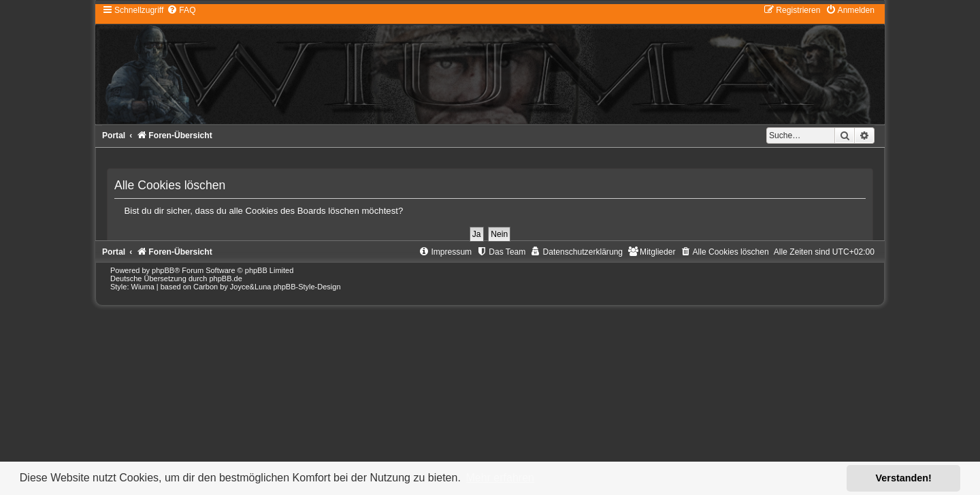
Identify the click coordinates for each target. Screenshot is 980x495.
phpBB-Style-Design (307, 287)
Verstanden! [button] (904, 478)
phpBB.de (225, 278)
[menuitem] (181, 10)
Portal (114, 135)
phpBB (163, 270)
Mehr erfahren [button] (500, 478)
